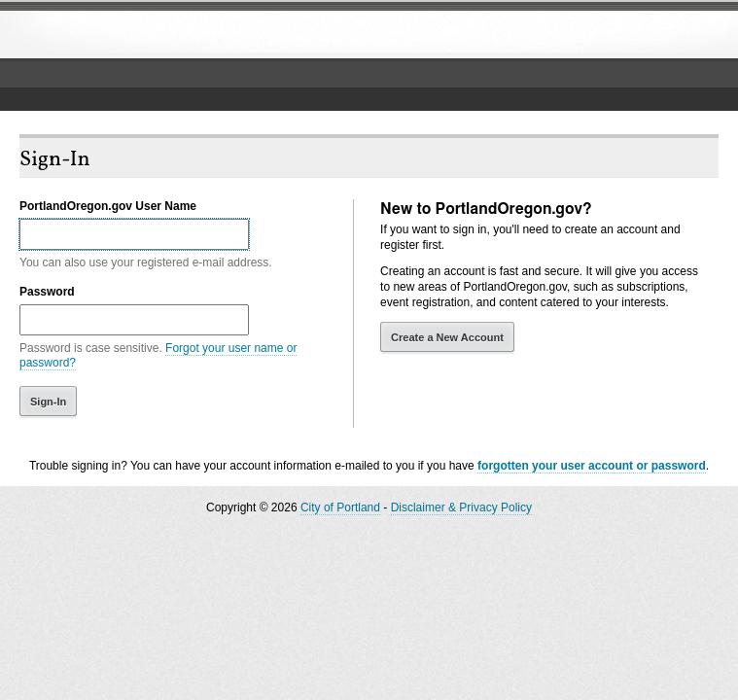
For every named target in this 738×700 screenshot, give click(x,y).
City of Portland (340, 507)
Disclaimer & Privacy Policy (461, 507)
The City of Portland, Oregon (160, 35)
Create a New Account (447, 337)
